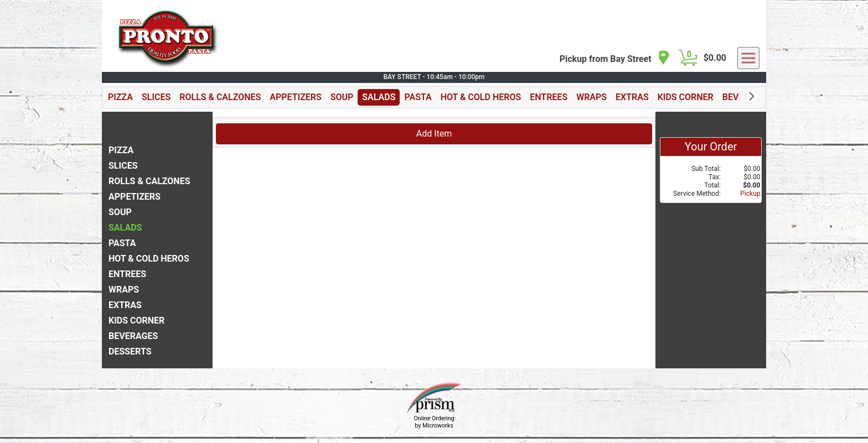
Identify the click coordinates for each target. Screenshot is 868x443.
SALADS (379, 97)
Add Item (434, 134)
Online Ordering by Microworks (434, 422)
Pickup (750, 194)
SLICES (156, 97)
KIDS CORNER (686, 97)
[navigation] (615, 58)
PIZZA (120, 97)
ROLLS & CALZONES (220, 97)
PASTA (418, 97)
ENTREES (549, 97)
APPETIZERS (295, 97)
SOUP (342, 97)
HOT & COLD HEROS (481, 97)
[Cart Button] (688, 58)
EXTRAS (632, 97)
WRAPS (591, 97)
